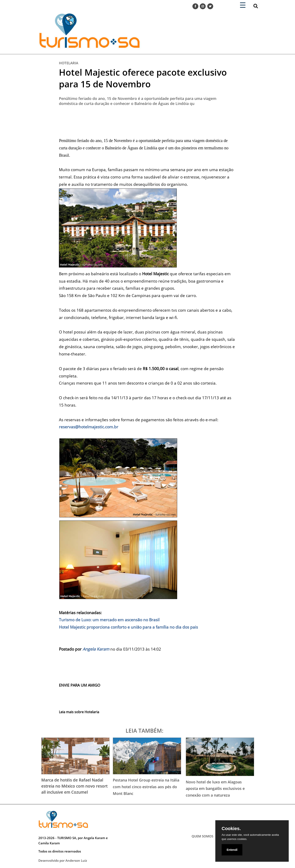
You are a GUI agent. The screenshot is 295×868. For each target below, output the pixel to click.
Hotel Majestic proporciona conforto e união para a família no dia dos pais (128, 627)
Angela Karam (96, 649)
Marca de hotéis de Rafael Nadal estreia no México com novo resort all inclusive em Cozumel (74, 786)
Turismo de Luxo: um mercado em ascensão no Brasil (109, 620)
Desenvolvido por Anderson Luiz (63, 860)
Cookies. (231, 829)
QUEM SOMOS (202, 836)
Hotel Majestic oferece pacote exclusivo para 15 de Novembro (143, 78)
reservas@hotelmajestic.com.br (89, 427)
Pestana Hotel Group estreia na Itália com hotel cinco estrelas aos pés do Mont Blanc (146, 787)
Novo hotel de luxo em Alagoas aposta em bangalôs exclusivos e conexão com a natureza (215, 789)
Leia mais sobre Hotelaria (79, 712)
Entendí (232, 850)
